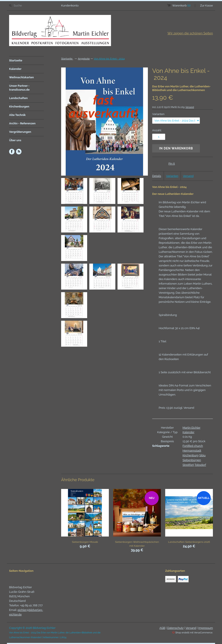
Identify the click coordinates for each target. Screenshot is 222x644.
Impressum (206, 628)
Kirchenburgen (19, 107)
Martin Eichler (191, 428)
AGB (162, 628)
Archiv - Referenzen (22, 123)
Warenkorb (181, 6)
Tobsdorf (200, 465)
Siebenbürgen (192, 460)
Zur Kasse (206, 6)
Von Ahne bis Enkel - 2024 (109, 59)
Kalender (15, 69)
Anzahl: (157, 130)
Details (157, 176)
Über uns (15, 140)
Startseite (16, 60)
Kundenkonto (70, 6)
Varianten (158, 114)
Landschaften (18, 98)
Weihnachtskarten (21, 77)
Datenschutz (175, 628)
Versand (190, 107)
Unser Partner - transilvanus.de (19, 88)
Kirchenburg (191, 455)
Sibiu (202, 455)
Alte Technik (17, 115)
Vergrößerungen (20, 132)
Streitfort (188, 465)
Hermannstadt (192, 451)
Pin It (172, 164)
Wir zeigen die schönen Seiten (190, 33)
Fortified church (193, 446)
